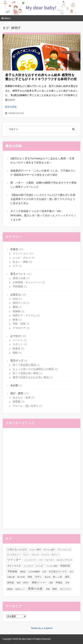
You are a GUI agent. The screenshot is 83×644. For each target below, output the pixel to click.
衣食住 (14, 249)
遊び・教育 (17, 393)
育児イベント (18, 274)
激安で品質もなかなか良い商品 (31, 377)
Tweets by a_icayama (41, 628)
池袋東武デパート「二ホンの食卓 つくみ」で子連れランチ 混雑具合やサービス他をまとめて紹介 (43, 173)
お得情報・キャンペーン (27, 282)
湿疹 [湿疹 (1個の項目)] (51, 583)
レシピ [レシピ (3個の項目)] (40, 566)
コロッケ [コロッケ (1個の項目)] (35, 555)
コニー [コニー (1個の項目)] (26, 555)
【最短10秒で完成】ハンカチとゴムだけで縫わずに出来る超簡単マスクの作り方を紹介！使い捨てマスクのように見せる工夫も (43, 199)
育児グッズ (17, 361)
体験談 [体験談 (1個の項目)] (23, 572)
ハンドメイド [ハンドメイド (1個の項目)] (30, 560)
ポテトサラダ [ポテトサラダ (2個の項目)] (14, 566)
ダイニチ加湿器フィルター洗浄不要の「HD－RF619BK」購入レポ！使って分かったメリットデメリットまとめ (43, 215)
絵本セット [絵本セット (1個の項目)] (20, 589)
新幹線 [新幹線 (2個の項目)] (11, 583)
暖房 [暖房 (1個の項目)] (19, 583)
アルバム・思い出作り (26, 406)
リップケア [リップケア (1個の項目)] (28, 566)
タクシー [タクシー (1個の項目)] (55, 555)
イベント (18, 340)
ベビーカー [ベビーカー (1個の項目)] (49, 560)
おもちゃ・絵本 (22, 397)
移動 (15, 353)
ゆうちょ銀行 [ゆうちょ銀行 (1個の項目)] (49, 550)
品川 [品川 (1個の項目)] (71, 572)
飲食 (15, 320)
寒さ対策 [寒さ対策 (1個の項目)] (21, 577)
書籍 (15, 307)
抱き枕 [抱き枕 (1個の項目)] (48, 577)
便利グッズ (19, 303)
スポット (18, 344)
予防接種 (18, 286)
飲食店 (16, 348)
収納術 (16, 311)
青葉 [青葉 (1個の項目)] (48, 589)
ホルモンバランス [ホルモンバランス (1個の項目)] (64, 560)
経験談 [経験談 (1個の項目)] (10, 589)
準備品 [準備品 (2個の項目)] (59, 583)
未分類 (14, 385)
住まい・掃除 (20, 262)
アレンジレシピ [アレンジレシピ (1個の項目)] (64, 550)
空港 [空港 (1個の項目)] (67, 583)
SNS (15, 299)
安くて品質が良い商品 (26, 373)
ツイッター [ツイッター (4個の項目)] (14, 560)
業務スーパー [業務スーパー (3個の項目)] (39, 582)
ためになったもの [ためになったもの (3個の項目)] (17, 549)
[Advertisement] (41, 480)
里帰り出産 (19, 278)
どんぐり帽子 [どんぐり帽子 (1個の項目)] (35, 550)
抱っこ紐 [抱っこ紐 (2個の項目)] (57, 577)
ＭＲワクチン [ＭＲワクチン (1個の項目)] (66, 589)
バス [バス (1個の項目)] (40, 560)
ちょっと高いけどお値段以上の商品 (33, 369)
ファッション (20, 253)
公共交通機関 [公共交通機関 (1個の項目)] (34, 572)
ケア (15, 266)
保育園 (16, 402)
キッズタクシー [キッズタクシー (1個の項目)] (14, 555)
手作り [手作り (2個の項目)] (38, 577)
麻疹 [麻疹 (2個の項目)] (55, 589)
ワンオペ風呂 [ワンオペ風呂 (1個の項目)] (52, 566)
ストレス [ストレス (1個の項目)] (45, 555)
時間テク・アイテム (24, 315)
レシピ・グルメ (22, 258)
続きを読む (11, 107)
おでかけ (16, 336)
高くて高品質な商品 (24, 365)
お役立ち (16, 295)
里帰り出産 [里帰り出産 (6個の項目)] (35, 589)
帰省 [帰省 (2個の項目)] (30, 577)
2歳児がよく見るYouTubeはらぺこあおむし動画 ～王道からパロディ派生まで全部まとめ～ (42, 160)
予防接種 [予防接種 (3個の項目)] (12, 571)
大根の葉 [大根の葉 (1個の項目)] (11, 577)
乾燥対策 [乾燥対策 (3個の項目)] (65, 566)
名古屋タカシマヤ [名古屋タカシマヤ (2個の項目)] (58, 572)
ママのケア (19, 328)
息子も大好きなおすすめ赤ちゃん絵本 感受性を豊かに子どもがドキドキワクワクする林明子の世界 (41, 79)
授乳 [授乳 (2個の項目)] (67, 577)
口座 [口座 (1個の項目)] (44, 572)
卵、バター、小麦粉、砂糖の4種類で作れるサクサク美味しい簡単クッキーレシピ (43, 185)
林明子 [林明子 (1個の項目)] (26, 583)
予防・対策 (19, 324)
